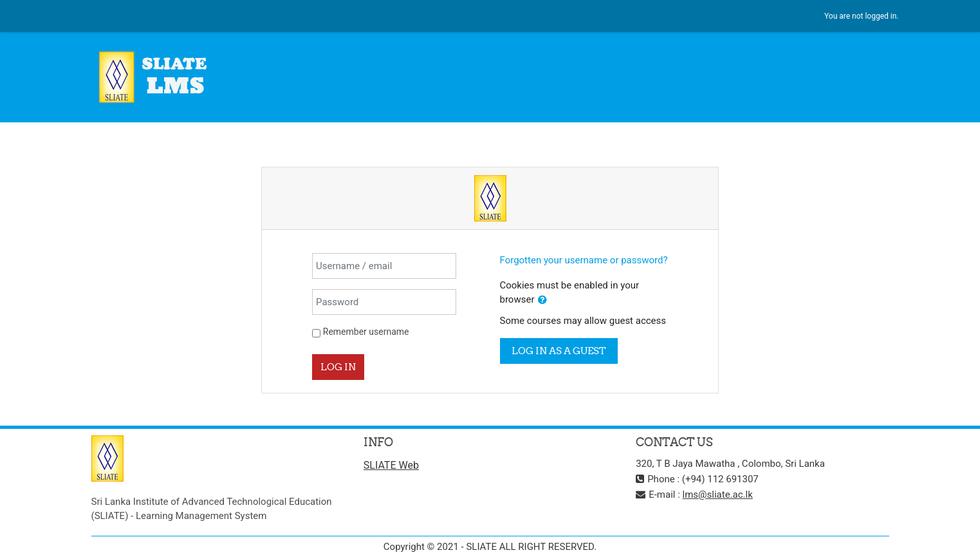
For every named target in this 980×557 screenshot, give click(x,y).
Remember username (366, 332)
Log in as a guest (559, 351)
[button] (542, 300)
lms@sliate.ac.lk (718, 495)
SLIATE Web (391, 465)
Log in (338, 367)
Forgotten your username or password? (584, 260)
